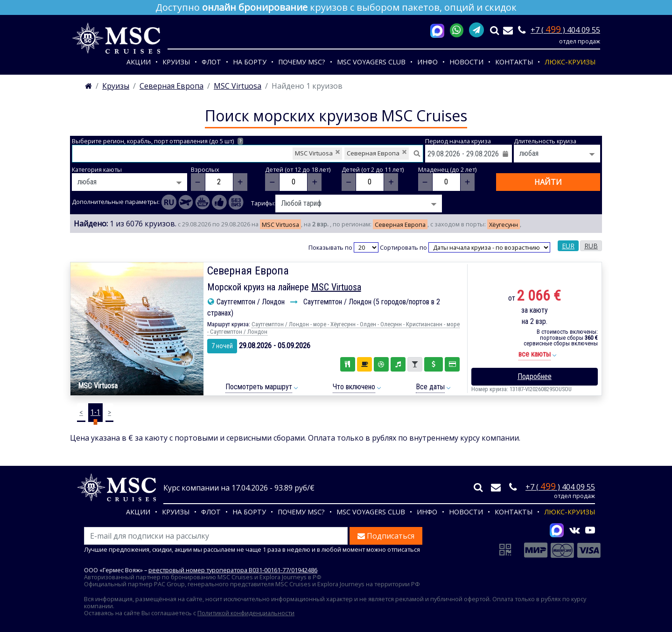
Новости (466, 62)
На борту (250, 62)
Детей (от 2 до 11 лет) (373, 170)
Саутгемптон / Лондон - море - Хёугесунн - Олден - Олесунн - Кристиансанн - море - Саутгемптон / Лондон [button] (333, 328)
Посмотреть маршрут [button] (259, 387)
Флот (211, 62)
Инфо (427, 62)
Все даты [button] (430, 387)
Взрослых (205, 170)
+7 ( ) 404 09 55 (565, 30)
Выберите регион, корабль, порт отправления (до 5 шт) (157, 141)
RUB (591, 246)
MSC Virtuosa (336, 287)
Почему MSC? (302, 62)
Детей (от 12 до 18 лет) (298, 170)
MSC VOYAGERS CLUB (371, 62)
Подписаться (386, 536)
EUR (568, 246)
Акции (139, 62)
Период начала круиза (458, 141)
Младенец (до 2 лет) (447, 170)
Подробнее (535, 376)
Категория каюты (97, 170)
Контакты (514, 62)
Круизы (176, 62)
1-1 (95, 412)
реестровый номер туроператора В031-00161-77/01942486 (233, 570)
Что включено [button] (354, 387)
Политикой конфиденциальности (246, 613)
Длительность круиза (545, 141)
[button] (535, 355)
